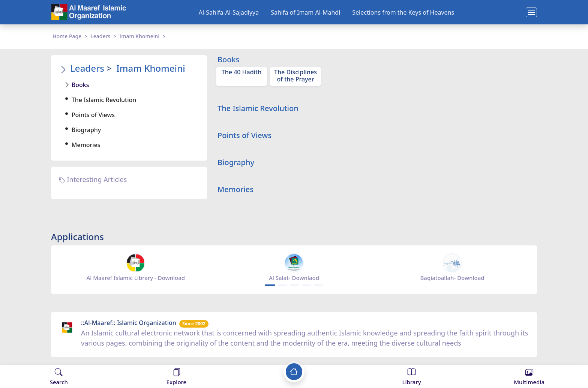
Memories (86, 145)
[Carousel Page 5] (319, 285)
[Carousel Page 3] (295, 285)
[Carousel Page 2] (283, 285)
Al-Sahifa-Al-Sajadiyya (229, 12)
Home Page (67, 36)
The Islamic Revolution (104, 100)
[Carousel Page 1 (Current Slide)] (270, 285)
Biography (86, 130)
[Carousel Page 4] (307, 285)
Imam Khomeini (139, 36)
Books (80, 85)
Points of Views (93, 115)
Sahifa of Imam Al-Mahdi (305, 12)
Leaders (100, 36)
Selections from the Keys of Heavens (403, 12)
